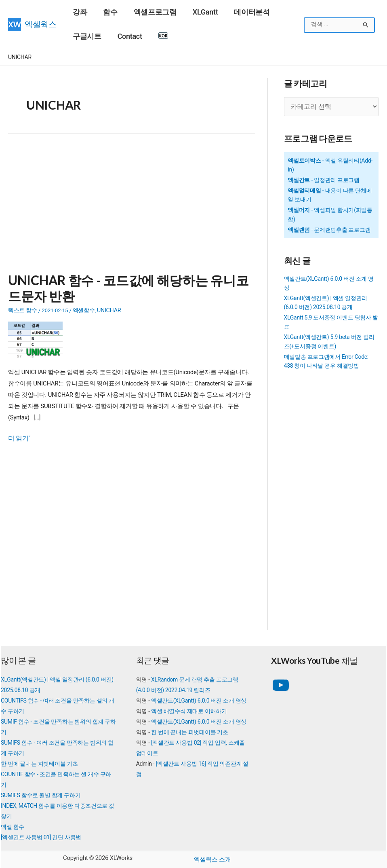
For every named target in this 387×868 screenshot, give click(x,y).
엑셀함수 (83, 307)
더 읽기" (19, 435)
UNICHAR (108, 307)
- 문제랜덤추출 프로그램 (329, 228)
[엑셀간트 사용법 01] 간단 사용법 (41, 836)
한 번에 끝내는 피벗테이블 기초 (39, 762)
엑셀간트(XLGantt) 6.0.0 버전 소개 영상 (199, 699)
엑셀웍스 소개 (212, 858)
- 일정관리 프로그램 (324, 178)
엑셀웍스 (41, 24)
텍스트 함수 (23, 307)
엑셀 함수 (13, 825)
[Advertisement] (132, 207)
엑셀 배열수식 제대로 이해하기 (189, 709)
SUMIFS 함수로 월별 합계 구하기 (41, 794)
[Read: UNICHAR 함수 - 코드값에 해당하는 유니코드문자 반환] (38, 336)
